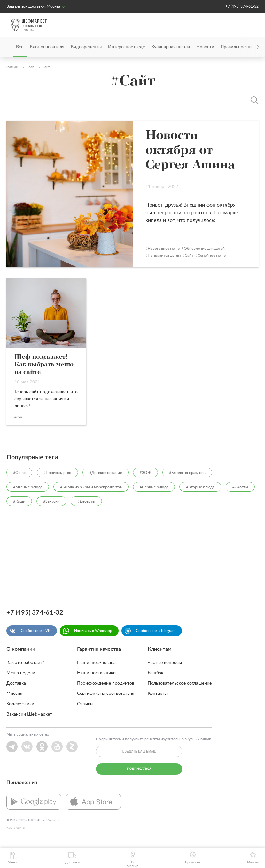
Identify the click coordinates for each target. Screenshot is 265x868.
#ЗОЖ (145, 473)
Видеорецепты (86, 47)
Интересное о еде (126, 47)
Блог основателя (47, 47)
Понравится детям (164, 256)
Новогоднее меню (164, 249)
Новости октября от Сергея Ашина (190, 151)
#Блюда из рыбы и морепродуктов (91, 487)
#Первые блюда (154, 487)
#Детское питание (105, 473)
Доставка (16, 683)
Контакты (158, 694)
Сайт (189, 256)
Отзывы (85, 704)
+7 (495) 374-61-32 (242, 6)
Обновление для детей (204, 249)
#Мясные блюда (28, 487)
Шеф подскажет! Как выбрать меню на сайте (44, 365)
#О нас (19, 473)
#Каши (19, 501)
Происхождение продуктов (106, 683)
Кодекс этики (20, 704)
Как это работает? (25, 663)
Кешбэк (156, 673)
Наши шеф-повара (96, 663)
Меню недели (21, 673)
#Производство (57, 473)
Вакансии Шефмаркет (29, 714)
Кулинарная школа (171, 47)
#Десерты (86, 501)
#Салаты (240, 487)
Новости (205, 47)
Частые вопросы (165, 663)
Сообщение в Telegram (156, 631)
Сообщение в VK (36, 631)
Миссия (14, 694)
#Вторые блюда (200, 487)
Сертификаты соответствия (106, 694)
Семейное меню (212, 256)
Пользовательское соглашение (180, 683)
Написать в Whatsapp (93, 631)
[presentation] (249, 47)
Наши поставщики (96, 673)
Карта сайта (16, 828)
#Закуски (51, 501)
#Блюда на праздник (187, 473)
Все (20, 47)
